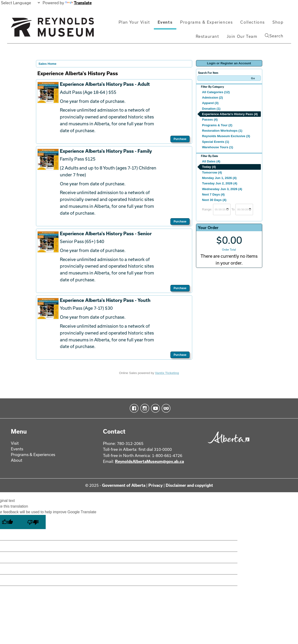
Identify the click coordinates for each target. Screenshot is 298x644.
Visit (15, 443)
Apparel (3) (210, 103)
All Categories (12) (216, 92)
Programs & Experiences (206, 22)
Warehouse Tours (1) (218, 147)
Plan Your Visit (134, 22)
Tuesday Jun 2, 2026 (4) (220, 183)
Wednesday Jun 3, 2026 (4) (222, 189)
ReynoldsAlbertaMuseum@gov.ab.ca (149, 461)
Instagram (144, 408)
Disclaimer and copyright (189, 485)
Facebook (133, 408)
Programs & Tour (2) (217, 125)
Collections (253, 22)
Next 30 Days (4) (214, 200)
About (17, 460)
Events (165, 22)
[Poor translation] (33, 522)
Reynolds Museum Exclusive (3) (226, 136)
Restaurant (207, 36)
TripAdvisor (165, 408)
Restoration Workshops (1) (222, 131)
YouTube (154, 408)
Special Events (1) (216, 142)
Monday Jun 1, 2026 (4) (219, 178)
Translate (78, 3)
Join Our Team (242, 36)
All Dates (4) (211, 161)
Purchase (180, 139)
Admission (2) (213, 98)
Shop (278, 22)
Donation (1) (211, 109)
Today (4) (209, 167)
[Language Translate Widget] (20, 3)
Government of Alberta (124, 485)
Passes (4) (210, 120)
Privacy (156, 485)
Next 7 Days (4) (213, 194)
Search (274, 36)
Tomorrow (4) (212, 172)
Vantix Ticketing (167, 373)
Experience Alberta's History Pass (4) (230, 114)
